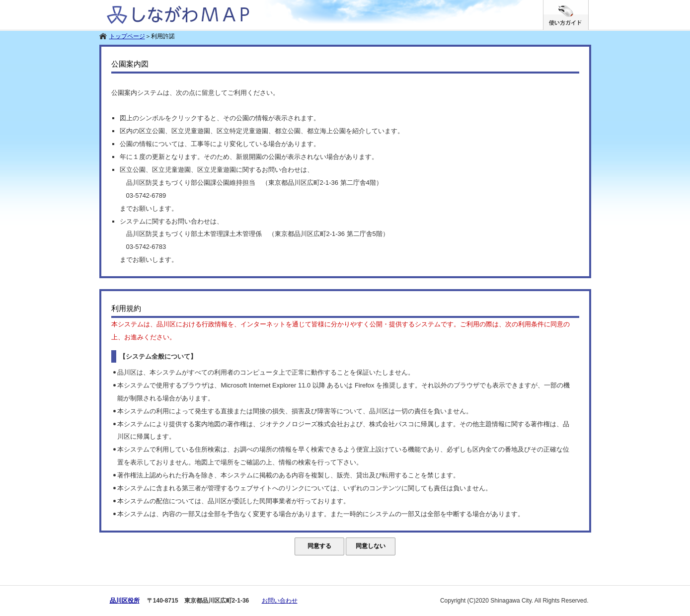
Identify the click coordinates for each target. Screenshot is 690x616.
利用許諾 (163, 36)
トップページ (127, 36)
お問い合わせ (280, 601)
